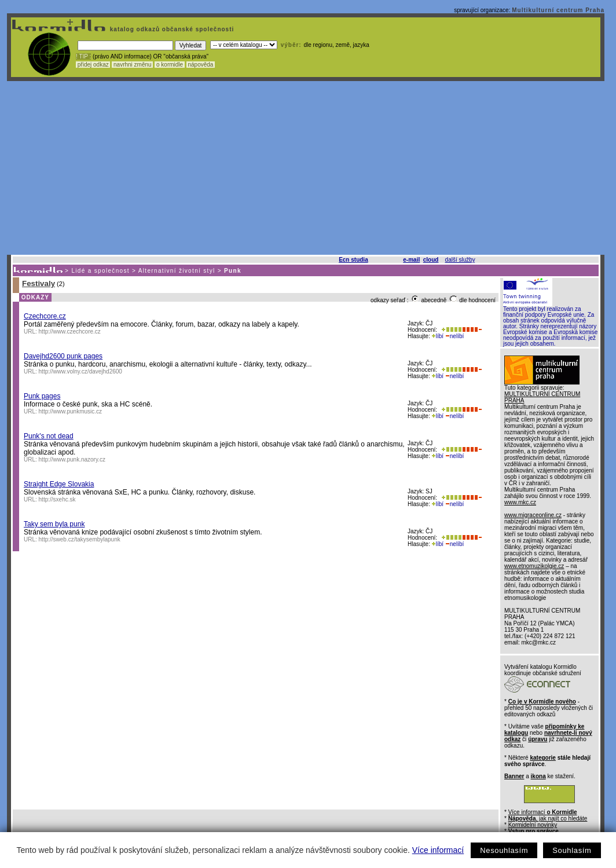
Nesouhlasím (504, 850)
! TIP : (83, 56)
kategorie (542, 758)
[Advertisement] (306, 168)
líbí (438, 336)
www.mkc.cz (520, 502)
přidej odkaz (93, 65)
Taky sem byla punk (54, 524)
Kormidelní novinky (533, 825)
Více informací (438, 850)
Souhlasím (572, 850)
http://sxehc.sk (57, 499)
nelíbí (454, 336)
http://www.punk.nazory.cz (72, 459)
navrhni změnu (132, 65)
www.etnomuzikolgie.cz (534, 566)
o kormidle (170, 65)
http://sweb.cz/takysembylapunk (80, 539)
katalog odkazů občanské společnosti (171, 29)
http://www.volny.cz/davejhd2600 (80, 371)
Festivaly (38, 283)
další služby (460, 260)
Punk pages (42, 396)
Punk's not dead (49, 436)
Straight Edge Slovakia (59, 484)
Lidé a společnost (100, 271)
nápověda (201, 65)
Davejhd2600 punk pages (63, 356)
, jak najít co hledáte (548, 818)
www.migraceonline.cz (533, 515)
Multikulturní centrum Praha (558, 10)
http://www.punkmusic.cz (70, 411)
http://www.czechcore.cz (70, 332)
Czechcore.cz (45, 316)
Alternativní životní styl (177, 271)
